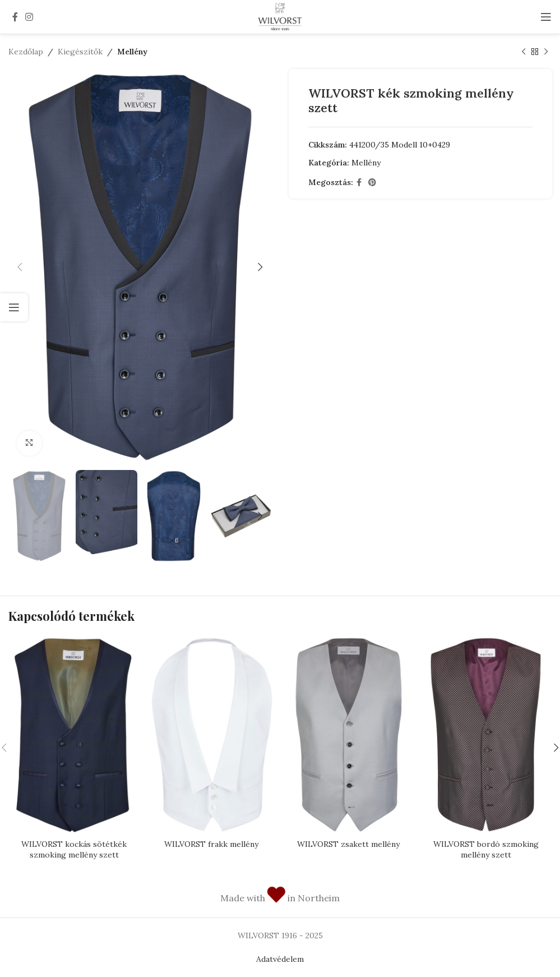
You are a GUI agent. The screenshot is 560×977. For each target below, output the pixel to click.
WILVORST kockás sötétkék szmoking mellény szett (74, 850)
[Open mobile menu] (546, 17)
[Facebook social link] (15, 17)
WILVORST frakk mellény (211, 844)
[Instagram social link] (29, 17)
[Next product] (546, 52)
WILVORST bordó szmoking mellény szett (486, 850)
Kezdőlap (26, 52)
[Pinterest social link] (372, 183)
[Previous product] (524, 52)
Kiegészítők (80, 52)
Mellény (132, 52)
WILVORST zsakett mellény (348, 844)
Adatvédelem (280, 959)
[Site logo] (280, 16)
